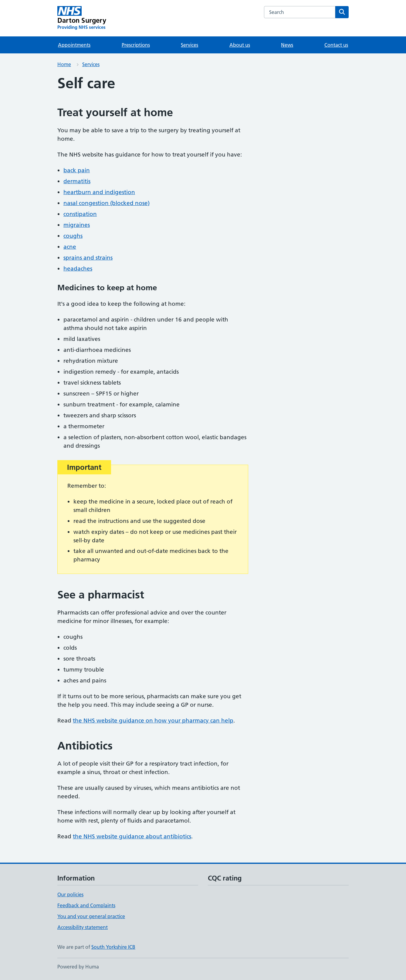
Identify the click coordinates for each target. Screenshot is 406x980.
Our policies (70, 894)
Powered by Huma (78, 967)
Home (64, 64)
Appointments (74, 45)
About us (240, 45)
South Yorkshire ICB (113, 947)
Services (189, 45)
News (287, 45)
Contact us (336, 45)
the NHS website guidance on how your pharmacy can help (153, 721)
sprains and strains (88, 258)
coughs (73, 236)
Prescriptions (136, 45)
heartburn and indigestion (99, 192)
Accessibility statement (83, 927)
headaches (78, 269)
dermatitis (77, 181)
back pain (77, 170)
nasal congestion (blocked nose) (107, 203)
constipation (80, 214)
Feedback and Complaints (86, 905)
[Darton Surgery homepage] (82, 18)
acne (70, 247)
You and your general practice (91, 916)
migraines (77, 225)
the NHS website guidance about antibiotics (132, 836)
